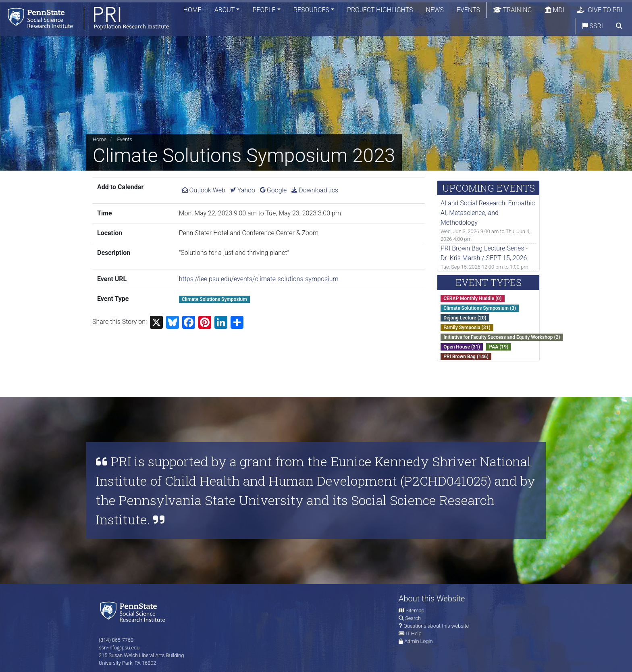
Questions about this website (436, 626)
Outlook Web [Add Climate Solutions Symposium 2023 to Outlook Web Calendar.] (204, 190)
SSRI (593, 26)
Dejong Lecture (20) (465, 318)
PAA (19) (499, 347)
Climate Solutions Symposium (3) (480, 308)
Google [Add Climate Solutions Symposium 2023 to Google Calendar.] (273, 190)
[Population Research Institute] (84, 18)
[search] (619, 26)
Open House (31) (462, 347)
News (435, 10)
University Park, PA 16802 (127, 663)
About (225, 10)
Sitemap (415, 610)
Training (513, 10)
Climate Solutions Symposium (214, 299)
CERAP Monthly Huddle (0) (472, 298)
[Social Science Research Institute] (134, 611)
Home (192, 10)
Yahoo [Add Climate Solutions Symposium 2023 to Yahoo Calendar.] (243, 190)
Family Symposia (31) (467, 328)
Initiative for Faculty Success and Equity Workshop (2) (502, 337)
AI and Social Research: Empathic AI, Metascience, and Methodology (488, 213)
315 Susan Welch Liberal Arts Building (141, 655)
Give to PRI (600, 10)
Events (468, 10)
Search (413, 618)
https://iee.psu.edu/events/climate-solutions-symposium (259, 279)
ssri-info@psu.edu (119, 648)
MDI (555, 10)
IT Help (413, 633)
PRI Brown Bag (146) (466, 357)
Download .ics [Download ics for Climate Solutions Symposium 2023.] (315, 190)
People (264, 10)
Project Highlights (380, 10)
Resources (311, 10)
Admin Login (418, 641)
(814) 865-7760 (116, 640)
